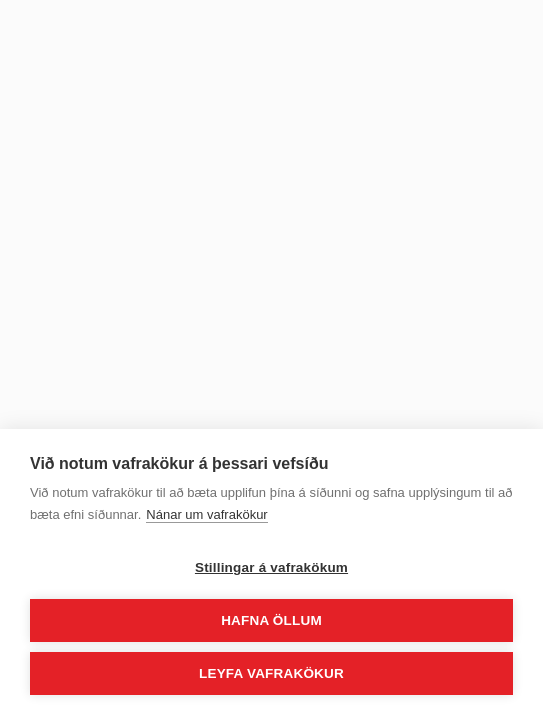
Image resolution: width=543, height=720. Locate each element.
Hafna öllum (271, 620)
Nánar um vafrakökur (206, 514)
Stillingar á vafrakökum (271, 567)
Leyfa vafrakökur (271, 673)
